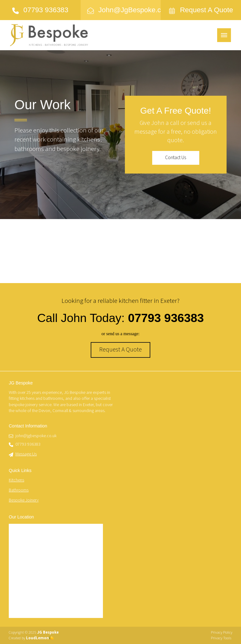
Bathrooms (19, 490)
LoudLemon (37, 638)
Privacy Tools (221, 638)
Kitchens (16, 480)
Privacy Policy (222, 632)
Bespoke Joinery (24, 500)
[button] (224, 35)
